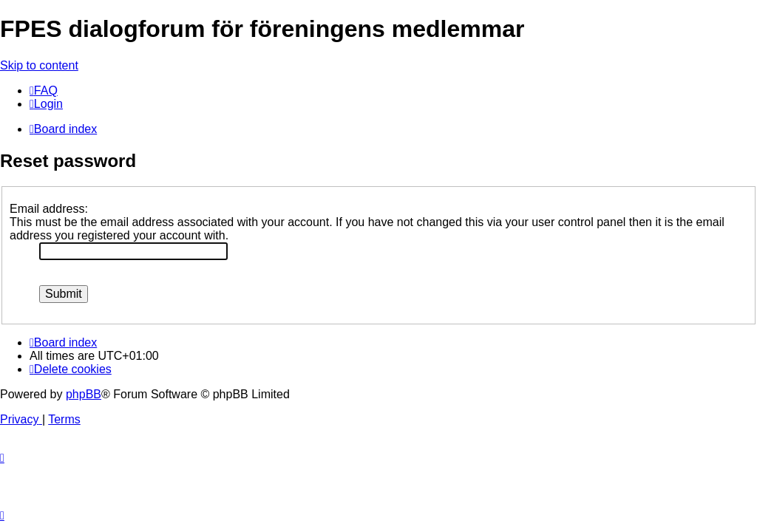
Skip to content (39, 65)
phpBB (84, 394)
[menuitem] (44, 91)
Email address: (49, 209)
